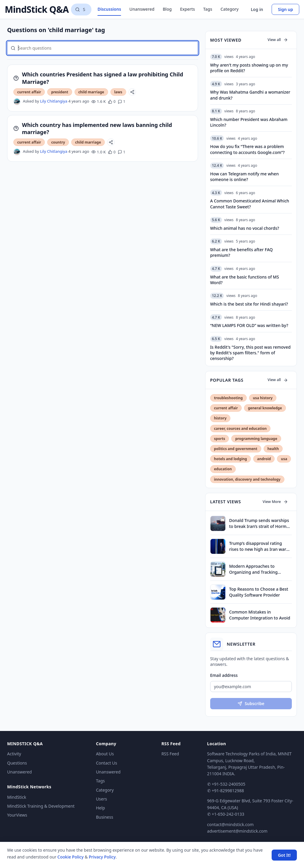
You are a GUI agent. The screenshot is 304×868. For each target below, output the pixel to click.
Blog (167, 9)
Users (101, 799)
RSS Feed (170, 754)
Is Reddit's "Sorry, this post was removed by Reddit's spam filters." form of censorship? (250, 353)
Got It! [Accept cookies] (284, 855)
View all (278, 40)
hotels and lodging (231, 459)
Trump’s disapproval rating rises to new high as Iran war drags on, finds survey (258, 546)
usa (284, 459)
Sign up (285, 9)
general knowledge (265, 408)
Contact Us (106, 763)
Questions (17, 763)
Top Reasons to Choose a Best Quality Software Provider (259, 592)
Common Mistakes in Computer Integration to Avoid (260, 615)
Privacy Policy (102, 857)
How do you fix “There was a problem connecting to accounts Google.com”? (247, 149)
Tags (208, 9)
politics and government (236, 449)
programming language (256, 439)
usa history (263, 398)
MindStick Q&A (37, 10)
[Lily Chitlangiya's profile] (17, 102)
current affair (29, 92)
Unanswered (142, 9)
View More (275, 502)
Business (104, 817)
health (273, 449)
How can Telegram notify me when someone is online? (244, 177)
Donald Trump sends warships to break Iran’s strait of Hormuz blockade (260, 523)
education (223, 469)
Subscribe (251, 703)
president (60, 92)
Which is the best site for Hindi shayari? (249, 304)
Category (230, 9)
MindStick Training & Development (41, 806)
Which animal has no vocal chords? (245, 228)
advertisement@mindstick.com (237, 831)
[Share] (132, 92)
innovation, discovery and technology (247, 479)
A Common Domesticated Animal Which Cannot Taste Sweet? (250, 204)
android (264, 459)
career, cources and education (240, 429)
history (220, 418)
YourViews (17, 815)
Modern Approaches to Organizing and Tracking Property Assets (253, 569)
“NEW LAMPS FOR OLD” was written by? (249, 325)
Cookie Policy (70, 857)
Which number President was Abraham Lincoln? (249, 122)
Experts (187, 9)
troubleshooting (228, 398)
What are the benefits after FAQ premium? (242, 252)
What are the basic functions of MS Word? (245, 280)
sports (220, 439)
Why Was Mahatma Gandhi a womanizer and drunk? (250, 95)
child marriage (91, 92)
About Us (105, 754)
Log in (257, 9)
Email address (224, 675)
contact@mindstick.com (231, 824)
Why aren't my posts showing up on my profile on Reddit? (249, 68)
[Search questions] (81, 10)
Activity (14, 754)
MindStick (17, 797)
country (58, 142)
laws (118, 92)
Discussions (109, 9)
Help (100, 808)
